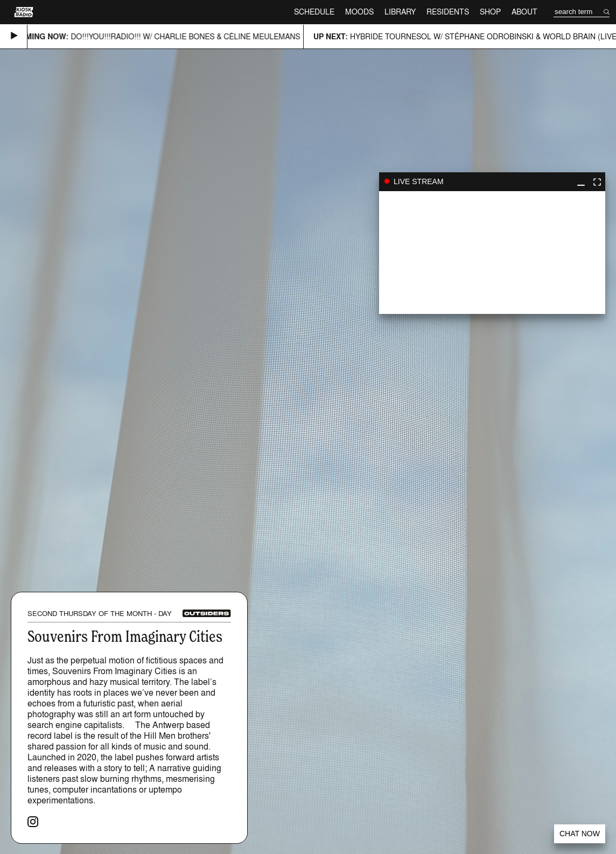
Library (400, 12)
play (492, 253)
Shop (490, 12)
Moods (359, 12)
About (524, 12)
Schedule (314, 12)
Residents (448, 12)
